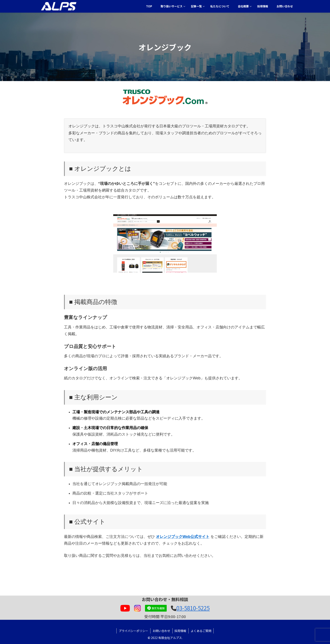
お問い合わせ (161, 631)
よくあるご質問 (201, 631)
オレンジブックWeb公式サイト (183, 537)
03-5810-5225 (193, 608)
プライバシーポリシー (133, 631)
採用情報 (181, 631)
